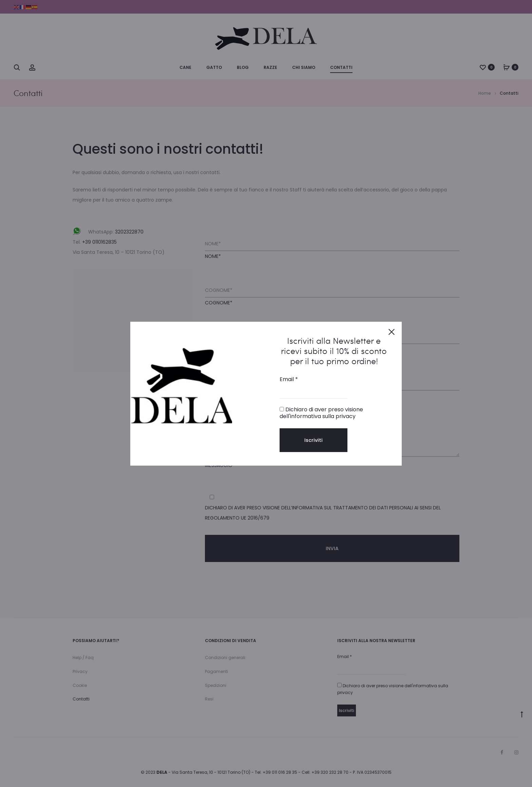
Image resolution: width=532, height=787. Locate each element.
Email (289, 379)
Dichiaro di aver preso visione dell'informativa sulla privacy (321, 413)
